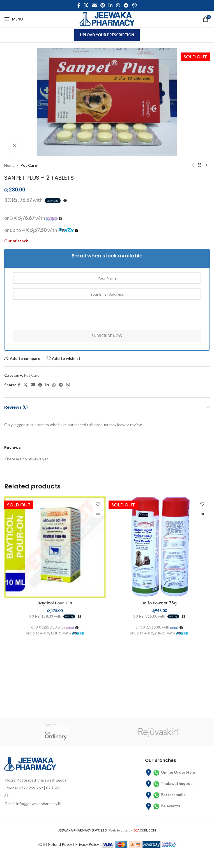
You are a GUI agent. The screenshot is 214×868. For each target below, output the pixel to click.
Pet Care (29, 165)
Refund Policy (60, 844)
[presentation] (56, 319)
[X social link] (86, 5)
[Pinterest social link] (103, 5)
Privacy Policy (87, 844)
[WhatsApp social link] (118, 5)
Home (9, 165)
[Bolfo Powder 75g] (159, 547)
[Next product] (206, 165)
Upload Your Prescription (107, 35)
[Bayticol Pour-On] (55, 547)
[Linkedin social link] (111, 5)
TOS (41, 844)
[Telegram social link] (126, 5)
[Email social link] (94, 5)
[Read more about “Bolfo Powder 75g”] (202, 514)
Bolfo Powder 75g (159, 603)
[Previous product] (193, 165)
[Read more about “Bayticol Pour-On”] (98, 514)
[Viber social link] (134, 5)
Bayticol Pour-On (55, 603)
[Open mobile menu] (14, 19)
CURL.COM (144, 830)
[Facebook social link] (79, 5)
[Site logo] (107, 19)
